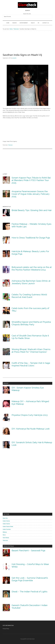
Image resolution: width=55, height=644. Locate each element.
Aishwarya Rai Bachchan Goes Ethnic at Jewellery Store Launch (31, 282)
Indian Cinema (6, 521)
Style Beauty (6, 538)
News (4, 535)
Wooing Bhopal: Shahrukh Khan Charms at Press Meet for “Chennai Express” (31, 351)
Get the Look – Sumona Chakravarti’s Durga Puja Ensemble (30, 579)
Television (10, 145)
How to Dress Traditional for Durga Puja (31, 238)
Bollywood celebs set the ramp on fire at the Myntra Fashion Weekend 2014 (32, 268)
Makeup (5, 532)
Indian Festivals (7, 529)
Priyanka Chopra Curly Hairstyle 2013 (30, 415)
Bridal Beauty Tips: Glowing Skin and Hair (32, 210)
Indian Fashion (6, 524)
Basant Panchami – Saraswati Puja (28, 550)
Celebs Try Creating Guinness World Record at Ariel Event (29, 296)
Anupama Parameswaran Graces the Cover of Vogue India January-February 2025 (31, 194)
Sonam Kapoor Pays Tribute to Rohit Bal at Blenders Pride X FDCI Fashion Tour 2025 (31, 180)
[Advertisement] (27, 44)
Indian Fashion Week (8, 527)
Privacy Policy (6, 629)
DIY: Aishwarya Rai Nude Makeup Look (31, 429)
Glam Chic (5, 518)
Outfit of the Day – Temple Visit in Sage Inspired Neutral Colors (31, 364)
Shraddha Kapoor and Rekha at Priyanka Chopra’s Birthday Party (31, 323)
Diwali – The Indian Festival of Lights (29, 592)
